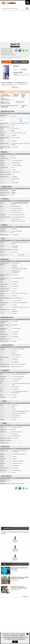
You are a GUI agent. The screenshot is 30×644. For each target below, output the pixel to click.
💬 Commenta (24, 70)
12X (21, 120)
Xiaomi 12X (15, 540)
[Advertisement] (15, 26)
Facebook (16, 51)
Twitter (20, 51)
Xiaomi (13, 131)
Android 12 (14, 193)
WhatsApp (23, 51)
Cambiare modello (18, 72)
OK (15, 642)
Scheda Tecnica (6, 62)
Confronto (25, 62)
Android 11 (14, 190)
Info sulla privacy (21, 639)
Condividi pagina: (27, 51)
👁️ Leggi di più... (15, 87)
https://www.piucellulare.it (9, 3)
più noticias (25, 596)
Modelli (16, 62)
